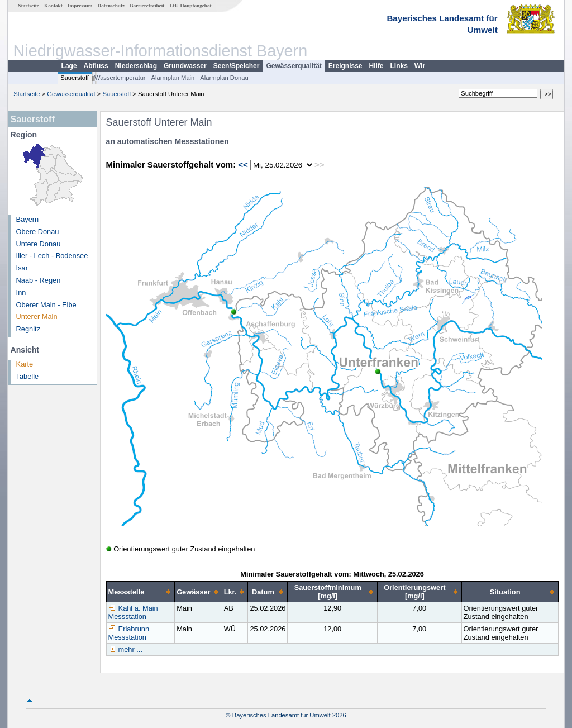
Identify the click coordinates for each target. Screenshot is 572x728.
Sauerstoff (75, 78)
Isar (22, 268)
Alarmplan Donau (224, 78)
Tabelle (28, 376)
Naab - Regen (39, 280)
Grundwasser (185, 66)
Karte (25, 364)
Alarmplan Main (173, 78)
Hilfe (376, 66)
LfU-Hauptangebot (190, 6)
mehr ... (130, 650)
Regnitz (28, 329)
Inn (21, 292)
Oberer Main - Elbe (46, 305)
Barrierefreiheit (147, 6)
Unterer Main (37, 317)
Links (399, 66)
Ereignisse (345, 66)
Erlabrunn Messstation (129, 633)
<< (243, 165)
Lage (69, 66)
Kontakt (53, 6)
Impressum (80, 6)
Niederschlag (136, 66)
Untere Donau (39, 244)
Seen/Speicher (237, 66)
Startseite (29, 6)
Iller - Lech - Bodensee (52, 256)
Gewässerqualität (294, 66)
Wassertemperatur (120, 78)
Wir (420, 66)
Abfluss (96, 66)
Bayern (28, 219)
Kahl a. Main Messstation (133, 612)
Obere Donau (38, 232)
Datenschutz (111, 6)
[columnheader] (140, 592)
